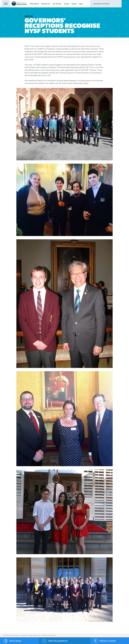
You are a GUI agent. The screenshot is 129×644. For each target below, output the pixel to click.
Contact (67, 4)
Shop (81, 4)
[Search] (106, 4)
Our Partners (57, 4)
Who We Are (46, 4)
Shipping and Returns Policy (35, 635)
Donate (74, 4)
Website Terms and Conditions (49, 635)
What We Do (34, 4)
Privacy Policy (24, 635)
